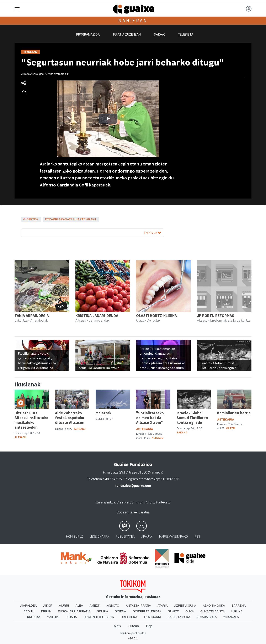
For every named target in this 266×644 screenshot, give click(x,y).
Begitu (29, 611)
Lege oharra (99, 537)
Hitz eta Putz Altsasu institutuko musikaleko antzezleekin (31, 420)
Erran (46, 611)
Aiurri (64, 606)
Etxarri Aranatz (59, 219)
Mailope (53, 617)
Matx (118, 626)
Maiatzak (103, 413)
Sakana (182, 433)
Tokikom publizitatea (133, 633)
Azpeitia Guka (185, 606)
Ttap (149, 626)
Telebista (186, 35)
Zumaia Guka (207, 617)
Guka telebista (212, 611)
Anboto (113, 606)
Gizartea (31, 219)
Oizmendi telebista (99, 617)
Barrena (239, 606)
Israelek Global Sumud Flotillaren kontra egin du (192, 418)
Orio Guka (129, 617)
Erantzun (152, 233)
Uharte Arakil (85, 219)
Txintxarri (152, 617)
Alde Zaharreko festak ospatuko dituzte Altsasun (70, 418)
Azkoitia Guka (214, 606)
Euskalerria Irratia (74, 611)
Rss (197, 537)
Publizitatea (125, 537)
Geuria (102, 611)
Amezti (95, 606)
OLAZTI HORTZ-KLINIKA (156, 316)
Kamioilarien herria (234, 413)
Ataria (163, 606)
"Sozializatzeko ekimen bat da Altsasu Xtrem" (150, 418)
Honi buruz (75, 537)
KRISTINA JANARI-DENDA (97, 316)
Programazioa (88, 35)
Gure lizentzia (105, 502)
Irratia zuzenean (127, 35)
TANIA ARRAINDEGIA (32, 316)
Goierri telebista (147, 611)
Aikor (48, 606)
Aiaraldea (29, 606)
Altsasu (20, 437)
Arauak (147, 537)
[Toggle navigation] (17, 9)
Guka (190, 611)
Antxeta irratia (139, 606)
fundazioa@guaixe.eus (133, 486)
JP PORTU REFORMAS (216, 316)
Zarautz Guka (179, 617)
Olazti (231, 428)
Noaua (72, 617)
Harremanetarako (174, 537)
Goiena (120, 611)
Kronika (34, 617)
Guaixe (173, 611)
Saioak (159, 35)
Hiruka (237, 611)
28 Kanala (231, 617)
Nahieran (133, 20)
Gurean (133, 626)
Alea (79, 606)
